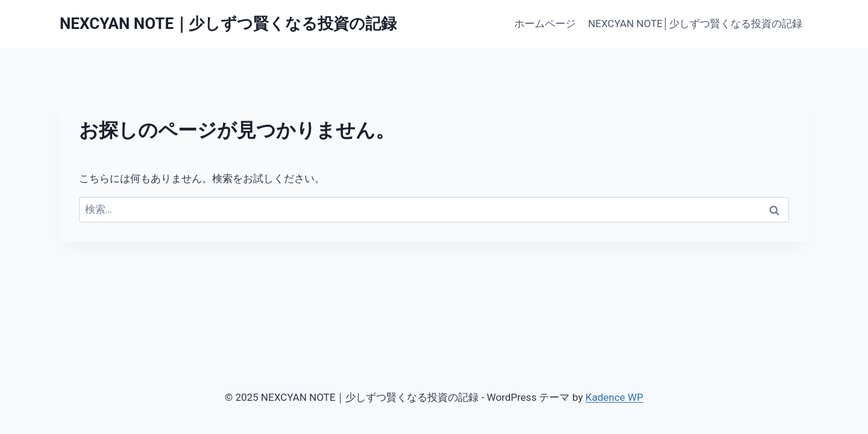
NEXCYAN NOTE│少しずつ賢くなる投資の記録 (695, 24)
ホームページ (545, 24)
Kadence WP (614, 397)
